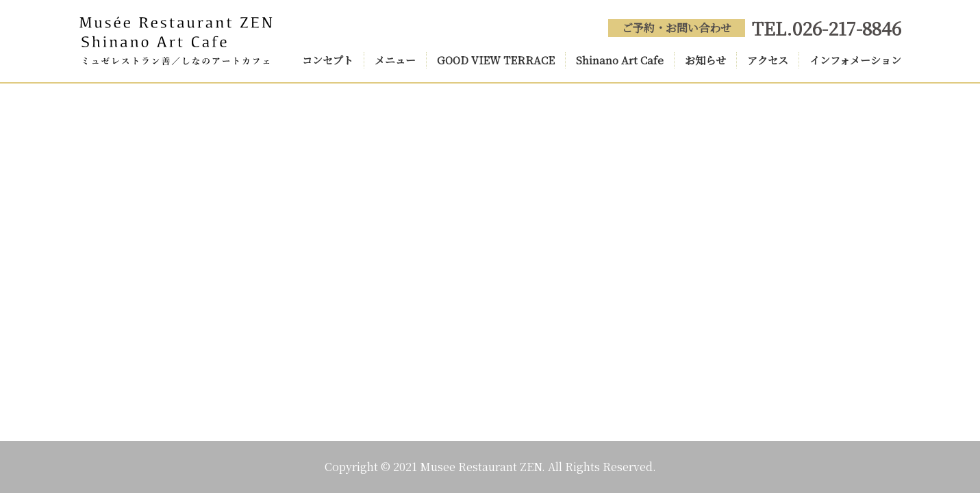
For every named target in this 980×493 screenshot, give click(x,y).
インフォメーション (855, 60)
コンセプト (328, 60)
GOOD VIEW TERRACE (496, 60)
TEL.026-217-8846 (827, 28)
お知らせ (705, 60)
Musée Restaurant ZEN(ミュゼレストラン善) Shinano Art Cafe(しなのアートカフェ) (176, 41)
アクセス (768, 60)
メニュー (395, 60)
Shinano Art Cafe (620, 60)
